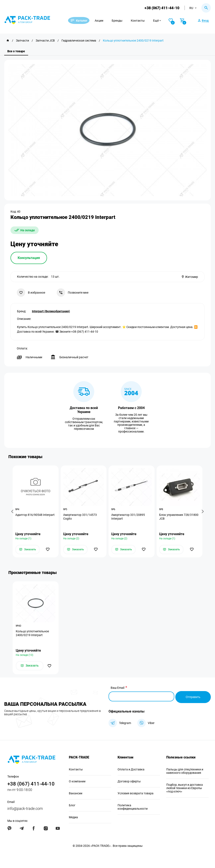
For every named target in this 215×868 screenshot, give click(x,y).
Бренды (122, 21)
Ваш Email (117, 688)
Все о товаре (16, 51)
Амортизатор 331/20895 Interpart (128, 517)
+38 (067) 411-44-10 (161, 8)
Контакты (143, 21)
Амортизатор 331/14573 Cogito (81, 517)
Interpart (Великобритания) (51, 311)
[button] (13, 512)
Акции (104, 21)
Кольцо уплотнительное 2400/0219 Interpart (32, 634)
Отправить (193, 697)
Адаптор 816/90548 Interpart (35, 515)
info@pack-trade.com (25, 808)
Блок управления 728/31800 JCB (179, 517)
